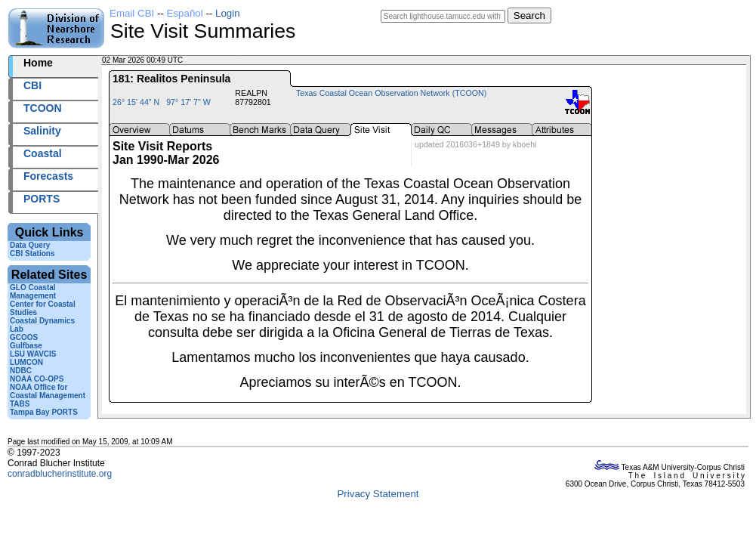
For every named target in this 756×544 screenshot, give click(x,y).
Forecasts (48, 176)
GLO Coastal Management (33, 292)
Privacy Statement (378, 494)
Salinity (42, 131)
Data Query (30, 245)
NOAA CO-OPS (37, 379)
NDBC (21, 371)
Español (185, 13)
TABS (20, 404)
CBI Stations (32, 253)
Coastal (43, 153)
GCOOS (24, 337)
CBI (32, 85)
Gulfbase (26, 346)
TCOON (43, 108)
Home (38, 63)
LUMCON (26, 362)
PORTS (42, 199)
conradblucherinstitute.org (60, 474)
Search (529, 15)
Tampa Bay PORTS (44, 412)
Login (228, 13)
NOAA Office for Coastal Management (48, 391)
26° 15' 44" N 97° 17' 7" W (162, 102)
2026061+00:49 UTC (220, 60)
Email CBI (132, 13)
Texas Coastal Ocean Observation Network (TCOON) (391, 93)
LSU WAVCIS (33, 354)
